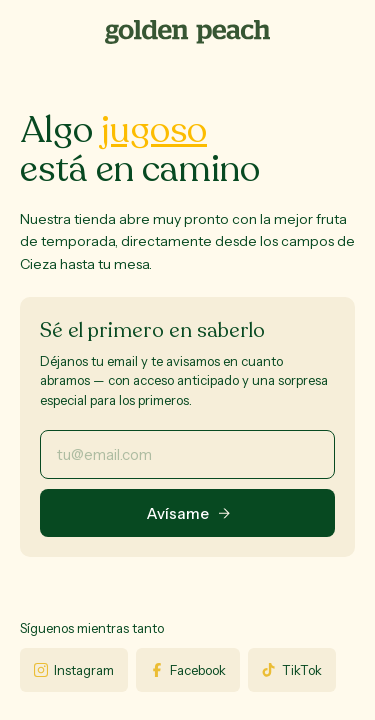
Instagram (74, 670)
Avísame (188, 513)
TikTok (292, 670)
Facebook (188, 670)
